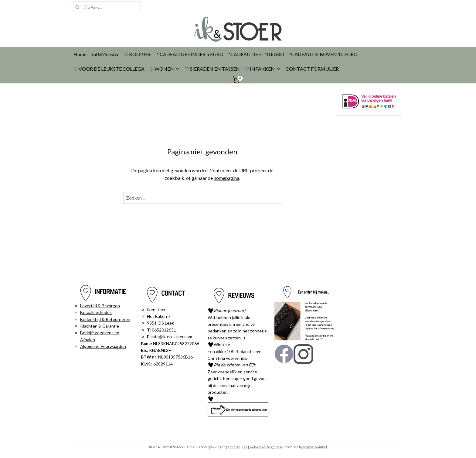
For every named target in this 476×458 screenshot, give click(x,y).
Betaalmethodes (96, 312)
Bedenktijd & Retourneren (105, 319)
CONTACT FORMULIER (312, 69)
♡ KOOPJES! (138, 54)
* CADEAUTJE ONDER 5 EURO (190, 54)
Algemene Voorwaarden (103, 346)
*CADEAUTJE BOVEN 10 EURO (323, 54)
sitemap (234, 447)
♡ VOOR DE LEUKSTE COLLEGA (109, 69)
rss (245, 447)
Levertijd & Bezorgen (100, 306)
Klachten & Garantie (100, 326)
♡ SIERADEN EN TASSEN (212, 69)
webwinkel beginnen (266, 447)
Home (80, 54)
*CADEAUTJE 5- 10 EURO (256, 54)
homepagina (226, 178)
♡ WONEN (165, 69)
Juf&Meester (105, 54)
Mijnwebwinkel (315, 447)
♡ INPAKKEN (263, 69)
